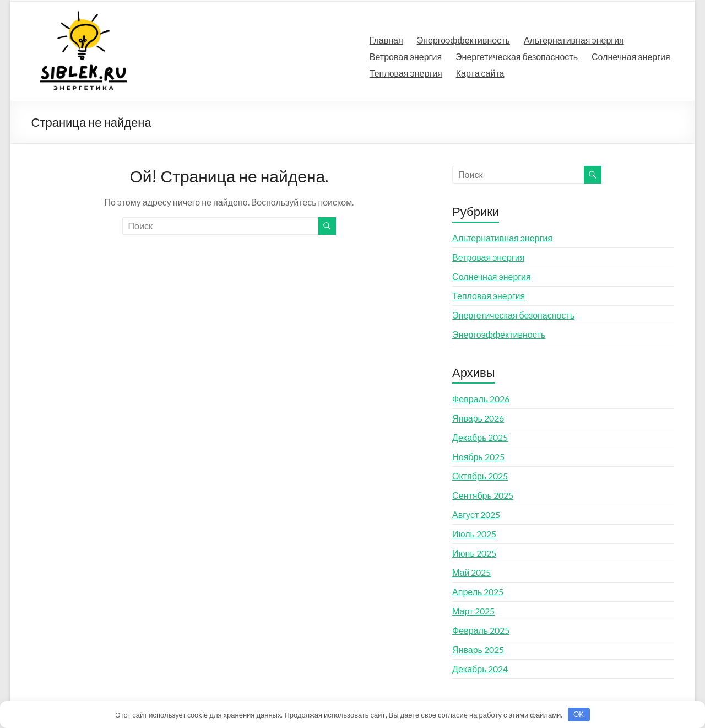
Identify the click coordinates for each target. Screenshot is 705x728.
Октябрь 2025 (480, 476)
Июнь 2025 (474, 553)
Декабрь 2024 (480, 669)
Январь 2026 (478, 418)
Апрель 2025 (478, 592)
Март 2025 (473, 611)
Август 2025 (476, 514)
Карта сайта (480, 73)
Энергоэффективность (463, 40)
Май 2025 (471, 572)
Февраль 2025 (481, 630)
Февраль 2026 (481, 399)
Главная (386, 40)
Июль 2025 (474, 534)
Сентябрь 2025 (483, 495)
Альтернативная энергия (574, 40)
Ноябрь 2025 (478, 457)
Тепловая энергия (406, 73)
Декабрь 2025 (480, 437)
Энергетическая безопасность (517, 56)
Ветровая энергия (406, 56)
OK (579, 714)
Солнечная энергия (631, 56)
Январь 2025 (478, 649)
